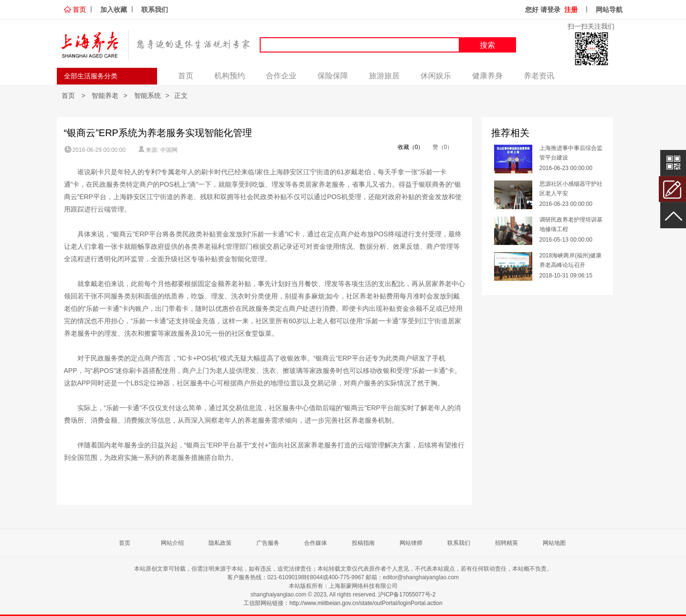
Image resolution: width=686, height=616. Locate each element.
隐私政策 (220, 543)
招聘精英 (507, 543)
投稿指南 (363, 543)
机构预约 (230, 76)
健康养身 (487, 76)
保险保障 (333, 76)
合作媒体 (316, 543)
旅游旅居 (384, 76)
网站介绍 (172, 543)
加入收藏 (114, 10)
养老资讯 (539, 76)
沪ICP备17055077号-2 (407, 595)
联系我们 (155, 10)
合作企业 (281, 76)
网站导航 (609, 10)
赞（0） (442, 147)
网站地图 (554, 543)
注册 (571, 10)
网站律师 (411, 543)
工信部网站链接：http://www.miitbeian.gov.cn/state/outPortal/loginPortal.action (343, 603)
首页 (79, 10)
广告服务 (268, 543)
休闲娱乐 (436, 76)
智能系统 (148, 96)
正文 (181, 96)
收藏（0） (406, 147)
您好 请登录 (543, 10)
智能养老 (105, 96)
